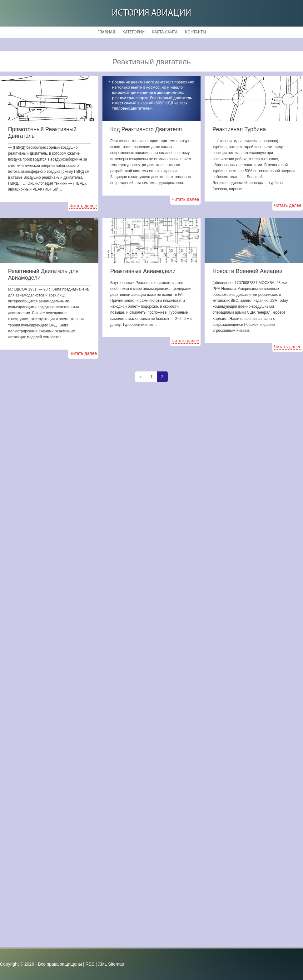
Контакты (195, 32)
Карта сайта (165, 32)
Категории (134, 32)
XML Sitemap (111, 964)
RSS (90, 964)
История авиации (151, 13)
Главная (106, 32)
